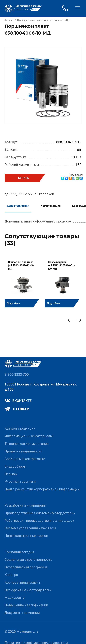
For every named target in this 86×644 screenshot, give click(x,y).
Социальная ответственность (28, 560)
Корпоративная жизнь (22, 582)
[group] (23, 282)
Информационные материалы (29, 436)
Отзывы (11, 474)
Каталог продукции (20, 428)
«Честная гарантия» (20, 482)
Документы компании (22, 613)
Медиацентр (15, 598)
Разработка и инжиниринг (25, 505)
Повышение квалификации (26, 605)
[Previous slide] (70, 320)
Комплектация (51, 206)
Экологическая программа (26, 567)
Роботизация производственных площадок (39, 521)
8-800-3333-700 (17, 375)
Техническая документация (27, 444)
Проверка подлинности (23, 451)
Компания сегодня (19, 552)
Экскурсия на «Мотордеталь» (28, 590)
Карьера (11, 575)
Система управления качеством (30, 528)
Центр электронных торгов (26, 536)
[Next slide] (79, 320)
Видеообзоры (16, 466)
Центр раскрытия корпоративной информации (42, 489)
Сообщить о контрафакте (25, 459)
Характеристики (18, 206)
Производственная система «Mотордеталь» (40, 513)
